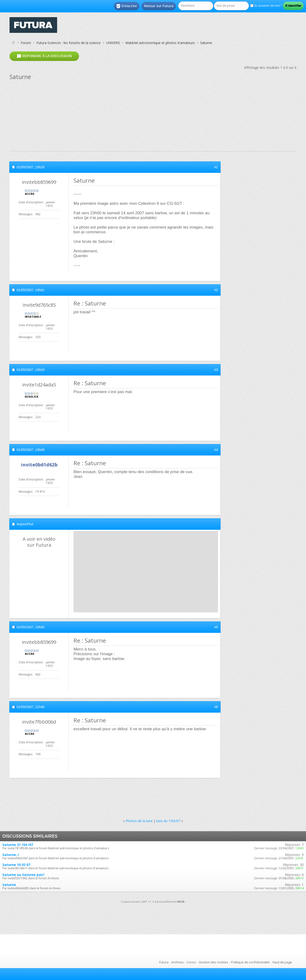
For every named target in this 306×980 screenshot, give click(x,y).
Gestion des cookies (213, 962)
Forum (26, 43)
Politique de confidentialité (250, 962)
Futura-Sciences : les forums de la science (69, 43)
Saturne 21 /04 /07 (18, 845)
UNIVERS (113, 43)
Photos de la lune (139, 821)
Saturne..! (11, 855)
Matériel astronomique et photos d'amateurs (160, 43)
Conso (191, 962)
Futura (164, 962)
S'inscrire (126, 6)
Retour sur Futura (159, 6)
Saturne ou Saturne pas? (23, 875)
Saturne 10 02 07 (16, 865)
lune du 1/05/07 (168, 821)
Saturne (9, 885)
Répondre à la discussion (44, 56)
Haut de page (282, 962)
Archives (178, 962)
